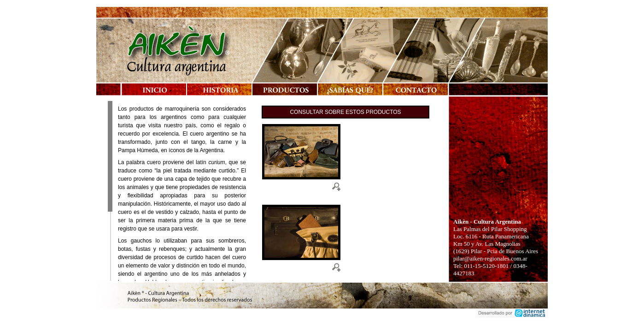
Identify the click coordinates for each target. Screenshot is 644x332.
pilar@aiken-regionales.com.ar (490, 258)
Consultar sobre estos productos (345, 112)
